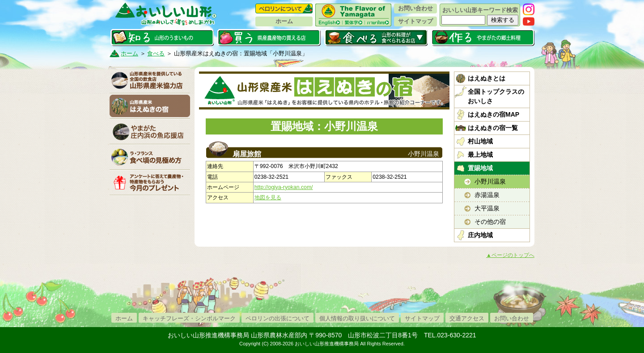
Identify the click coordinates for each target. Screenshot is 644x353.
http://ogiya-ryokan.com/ (284, 187)
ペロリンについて (284, 8)
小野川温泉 (490, 181)
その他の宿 (490, 222)
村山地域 (480, 141)
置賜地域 (480, 168)
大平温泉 (487, 208)
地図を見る (268, 198)
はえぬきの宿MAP (494, 114)
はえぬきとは (487, 78)
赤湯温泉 (487, 195)
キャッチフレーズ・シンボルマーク (189, 318)
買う (269, 38)
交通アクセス (467, 318)
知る (162, 38)
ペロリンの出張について (278, 318)
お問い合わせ (415, 8)
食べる (376, 38)
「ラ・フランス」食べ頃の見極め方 (150, 157)
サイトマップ (415, 21)
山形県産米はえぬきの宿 (150, 106)
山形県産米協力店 (150, 80)
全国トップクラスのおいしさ (496, 96)
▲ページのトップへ (510, 255)
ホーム (284, 21)
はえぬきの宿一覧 (493, 128)
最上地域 (480, 155)
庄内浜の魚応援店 (150, 131)
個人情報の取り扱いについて (357, 318)
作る (483, 38)
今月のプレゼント (150, 182)
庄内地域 (480, 235)
